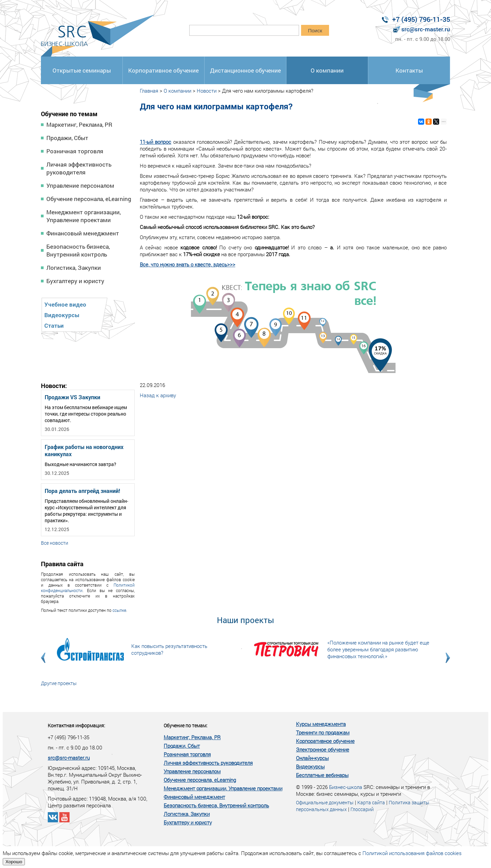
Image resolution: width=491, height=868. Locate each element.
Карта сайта (371, 802)
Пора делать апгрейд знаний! (82, 491)
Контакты (409, 70)
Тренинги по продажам (323, 732)
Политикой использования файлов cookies (412, 853)
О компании (327, 70)
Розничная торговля (75, 151)
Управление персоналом (80, 185)
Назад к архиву (158, 395)
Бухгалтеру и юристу (75, 281)
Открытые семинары (82, 70)
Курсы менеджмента (321, 724)
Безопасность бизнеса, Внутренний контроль (78, 250)
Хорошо (14, 862)
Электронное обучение (323, 749)
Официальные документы (325, 802)
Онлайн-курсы (312, 758)
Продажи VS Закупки (72, 397)
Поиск (315, 30)
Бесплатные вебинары (322, 775)
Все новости (55, 543)
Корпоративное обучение (163, 70)
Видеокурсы (62, 315)
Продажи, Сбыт (67, 138)
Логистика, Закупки (74, 268)
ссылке (119, 610)
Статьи (54, 325)
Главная (149, 91)
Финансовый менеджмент (83, 233)
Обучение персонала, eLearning (89, 199)
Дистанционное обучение (245, 70)
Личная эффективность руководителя (79, 168)
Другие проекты (59, 683)
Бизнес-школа (346, 787)
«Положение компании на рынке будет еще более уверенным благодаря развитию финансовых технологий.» (378, 649)
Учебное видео (65, 304)
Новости (207, 91)
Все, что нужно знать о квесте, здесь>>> (188, 264)
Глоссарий (362, 809)
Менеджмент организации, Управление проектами (84, 216)
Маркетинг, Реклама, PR (79, 125)
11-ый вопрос (155, 142)
